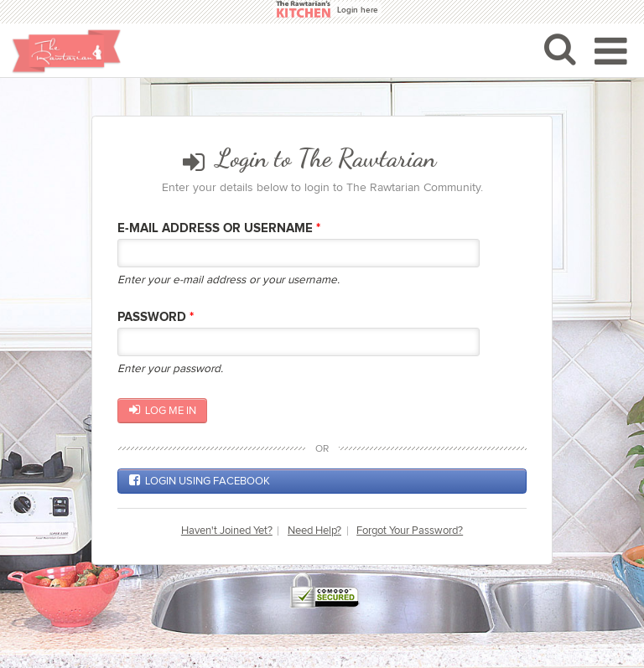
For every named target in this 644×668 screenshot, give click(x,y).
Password (156, 317)
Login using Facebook (200, 480)
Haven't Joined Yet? (227, 531)
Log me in (163, 410)
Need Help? (314, 531)
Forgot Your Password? (410, 531)
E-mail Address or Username (219, 228)
